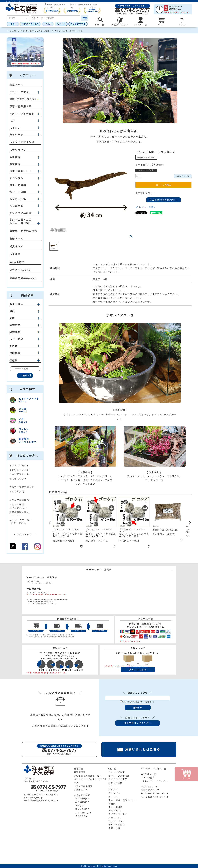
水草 (13, 24)
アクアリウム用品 (21, 213)
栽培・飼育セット (21, 171)
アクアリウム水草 (30, 24)
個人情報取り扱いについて (155, 797)
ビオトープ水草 (19, 92)
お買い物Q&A (82, 799)
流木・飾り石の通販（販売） (37, 31)
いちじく (15, 270)
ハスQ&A (80, 806)
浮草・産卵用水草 (21, 107)
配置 (25, 318)
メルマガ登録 (148, 778)
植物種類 (25, 332)
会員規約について (150, 790)
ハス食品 (15, 254)
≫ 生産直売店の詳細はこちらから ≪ (41, 603)
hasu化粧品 (17, 262)
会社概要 (78, 769)
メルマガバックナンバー (155, 781)
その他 (25, 346)
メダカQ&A (81, 816)
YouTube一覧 (148, 774)
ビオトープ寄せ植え (22, 114)
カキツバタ (16, 135)
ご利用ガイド (81, 790)
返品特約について (145, 193)
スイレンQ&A (82, 809)
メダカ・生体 (18, 199)
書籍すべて (16, 239)
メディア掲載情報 (19, 500)
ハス (48, 24)
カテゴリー (25, 304)
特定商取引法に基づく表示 (155, 793)
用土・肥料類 (18, 185)
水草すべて (16, 85)
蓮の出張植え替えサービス (88, 776)
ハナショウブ (18, 150)
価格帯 (25, 361)
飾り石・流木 (18, 192)
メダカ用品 (16, 206)
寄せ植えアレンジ (19, 470)
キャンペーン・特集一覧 (154, 769)
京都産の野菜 (18, 278)
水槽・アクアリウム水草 (23, 99)
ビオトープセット (19, 466)
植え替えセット (18, 479)
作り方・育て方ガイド (22, 487)
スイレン (61, 24)
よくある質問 (17, 492)
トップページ (14, 31)
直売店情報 (80, 772)
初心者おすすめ (78, 24)
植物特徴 (25, 325)
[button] (50, 523)
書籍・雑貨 (114, 828)
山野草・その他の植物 (23, 231)
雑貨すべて (16, 246)
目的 (25, 311)
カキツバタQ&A (83, 813)
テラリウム (16, 178)
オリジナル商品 (117, 825)
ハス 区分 (25, 339)
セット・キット (117, 821)
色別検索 (25, 353)
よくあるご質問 (82, 795)
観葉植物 (15, 164)
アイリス (113, 797)
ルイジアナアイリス (22, 142)
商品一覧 (112, 769)
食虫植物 (15, 157)
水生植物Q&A (82, 802)
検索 (85, 18)
